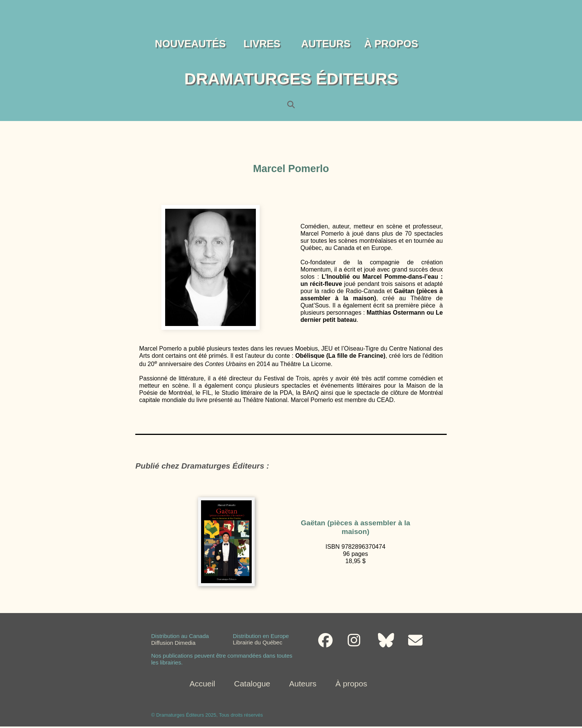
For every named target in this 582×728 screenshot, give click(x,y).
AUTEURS (326, 44)
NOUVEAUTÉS (190, 44)
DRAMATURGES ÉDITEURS (291, 79)
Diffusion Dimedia (173, 644)
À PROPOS (391, 44)
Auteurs (303, 684)
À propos (351, 684)
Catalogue (252, 684)
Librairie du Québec (258, 643)
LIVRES (262, 44)
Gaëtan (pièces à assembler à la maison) (355, 527)
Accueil (203, 684)
